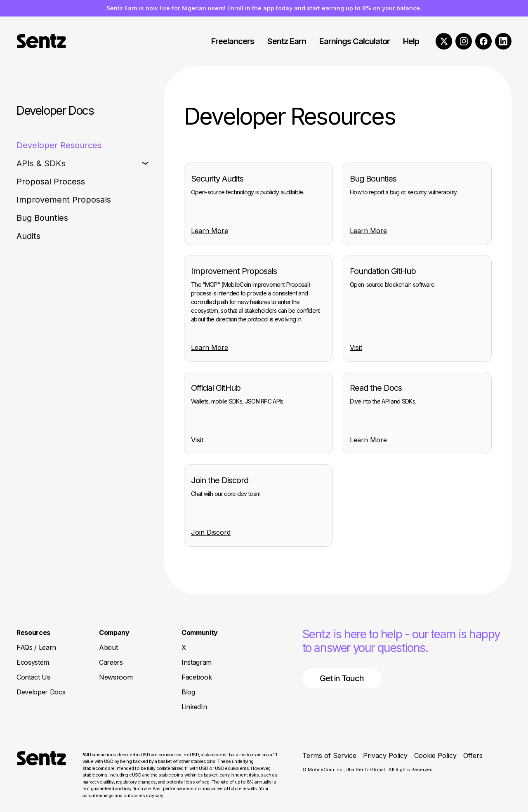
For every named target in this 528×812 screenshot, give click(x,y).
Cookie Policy (435, 755)
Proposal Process (51, 182)
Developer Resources (59, 145)
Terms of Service (329, 755)
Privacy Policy (385, 755)
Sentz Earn (122, 8)
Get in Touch (342, 678)
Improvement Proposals (64, 200)
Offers (473, 755)
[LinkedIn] (503, 41)
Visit (356, 347)
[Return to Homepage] (41, 775)
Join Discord (211, 532)
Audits (28, 236)
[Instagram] (464, 41)
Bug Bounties (42, 218)
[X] (444, 41)
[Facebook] (483, 41)
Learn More (210, 231)
